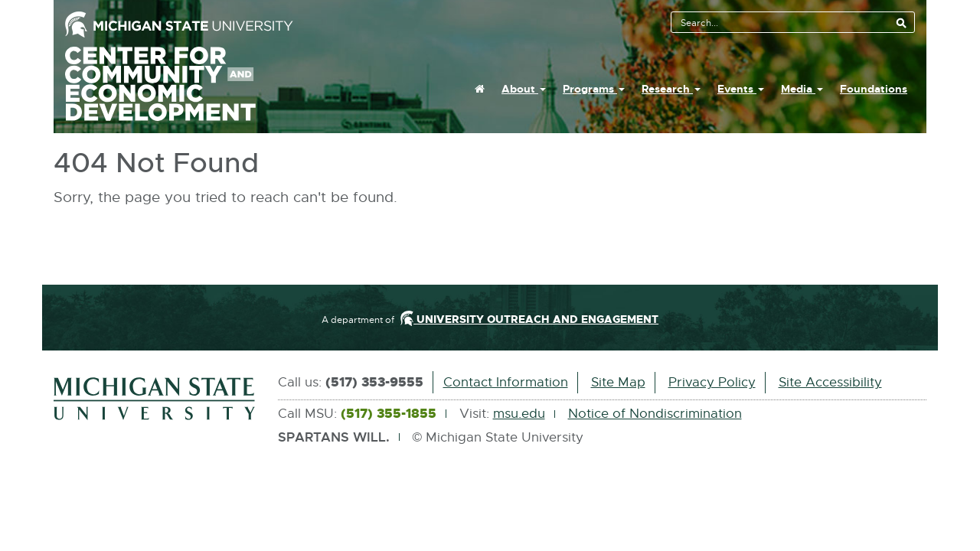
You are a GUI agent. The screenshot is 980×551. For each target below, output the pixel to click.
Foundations (874, 89)
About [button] (524, 89)
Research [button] (671, 89)
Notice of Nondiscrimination (655, 414)
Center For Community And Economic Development (178, 84)
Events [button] (741, 89)
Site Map (618, 382)
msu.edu (519, 414)
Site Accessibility (830, 382)
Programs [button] (594, 89)
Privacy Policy (712, 382)
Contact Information (506, 382)
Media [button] (802, 89)
